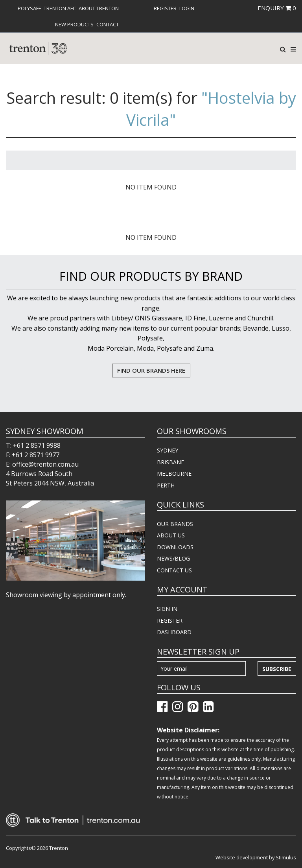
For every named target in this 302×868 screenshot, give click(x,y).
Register (165, 8)
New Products (74, 24)
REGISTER (170, 621)
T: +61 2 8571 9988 (33, 445)
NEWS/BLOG (173, 558)
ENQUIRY (277, 8)
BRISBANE (170, 462)
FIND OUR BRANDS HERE (151, 370)
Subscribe (277, 669)
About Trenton (99, 8)
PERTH (166, 485)
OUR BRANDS (175, 524)
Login (187, 8)
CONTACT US (174, 570)
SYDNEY (168, 450)
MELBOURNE (174, 474)
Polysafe (29, 8)
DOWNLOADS (175, 547)
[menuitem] (29, 8)
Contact (108, 24)
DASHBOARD (174, 632)
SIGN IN (167, 609)
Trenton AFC (60, 8)
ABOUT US (171, 535)
